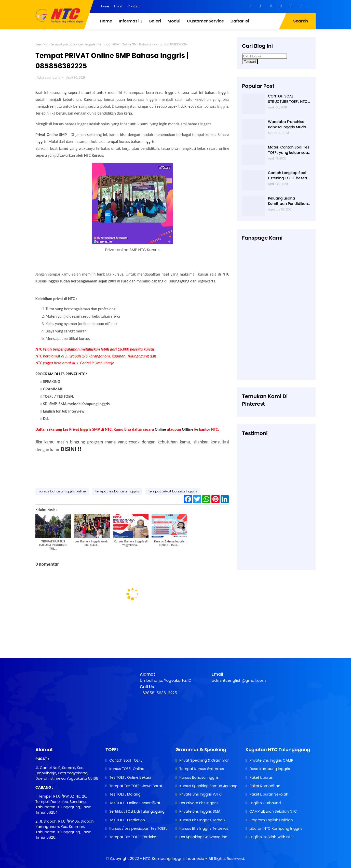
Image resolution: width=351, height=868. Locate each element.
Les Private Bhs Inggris (199, 803)
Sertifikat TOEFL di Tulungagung (137, 811)
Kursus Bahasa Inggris (199, 777)
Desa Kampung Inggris (270, 769)
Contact (134, 6)
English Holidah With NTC (271, 837)
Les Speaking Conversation (203, 837)
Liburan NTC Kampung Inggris (276, 828)
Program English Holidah (271, 820)
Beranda (42, 44)
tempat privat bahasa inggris (73, 44)
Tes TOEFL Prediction (127, 820)
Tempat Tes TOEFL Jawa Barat (136, 786)
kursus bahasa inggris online (62, 491)
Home (104, 6)
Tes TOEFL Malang (125, 794)
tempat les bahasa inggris (117, 491)
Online (160, 429)
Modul (174, 21)
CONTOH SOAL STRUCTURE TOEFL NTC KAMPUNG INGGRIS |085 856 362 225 (289, 99)
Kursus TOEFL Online (127, 769)
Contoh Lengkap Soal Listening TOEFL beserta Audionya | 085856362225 (289, 176)
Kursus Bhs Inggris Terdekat (204, 828)
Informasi (129, 21)
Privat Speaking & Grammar (204, 760)
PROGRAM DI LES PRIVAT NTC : (61, 374)
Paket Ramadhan (265, 786)
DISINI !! (71, 449)
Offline (188, 429)
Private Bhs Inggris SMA (200, 811)
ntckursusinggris (48, 77)
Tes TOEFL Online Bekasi (130, 777)
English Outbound (265, 803)
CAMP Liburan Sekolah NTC (273, 811)
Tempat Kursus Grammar (202, 769)
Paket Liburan (261, 777)
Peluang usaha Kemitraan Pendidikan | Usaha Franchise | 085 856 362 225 (289, 201)
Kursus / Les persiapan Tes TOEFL (138, 828)
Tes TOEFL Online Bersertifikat (135, 803)
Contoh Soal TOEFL (126, 760)
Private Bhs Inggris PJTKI (200, 794)
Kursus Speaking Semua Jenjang (208, 786)
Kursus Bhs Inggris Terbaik (202, 820)
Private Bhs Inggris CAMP (271, 760)
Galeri (155, 21)
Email (118, 6)
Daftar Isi (240, 21)
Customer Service (205, 21)
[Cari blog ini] (265, 56)
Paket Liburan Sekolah (269, 794)
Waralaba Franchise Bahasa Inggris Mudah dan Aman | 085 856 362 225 (288, 125)
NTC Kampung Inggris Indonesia (174, 858)
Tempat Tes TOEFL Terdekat (133, 837)
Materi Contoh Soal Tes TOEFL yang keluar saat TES (289, 150)
